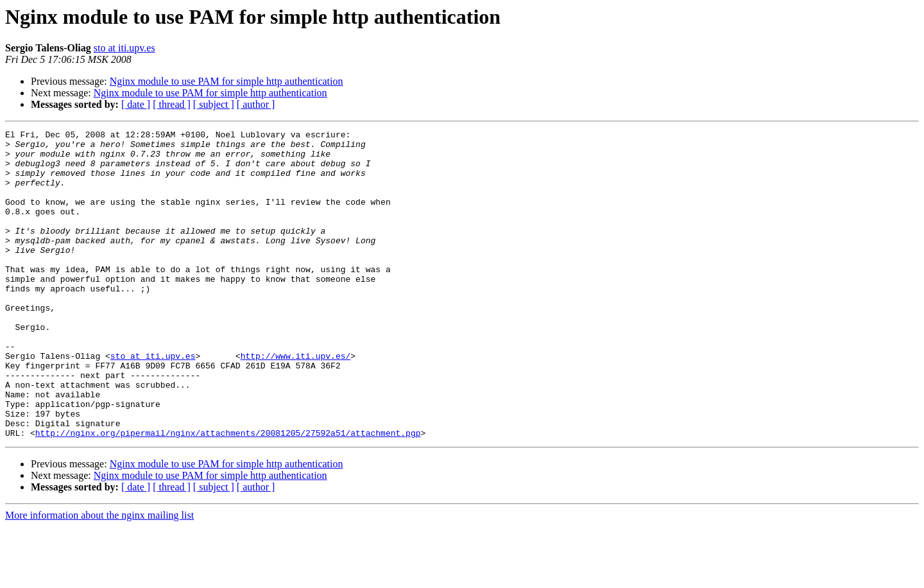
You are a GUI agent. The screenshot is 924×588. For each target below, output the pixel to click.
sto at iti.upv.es (124, 48)
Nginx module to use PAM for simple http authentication (227, 81)
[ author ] (256, 104)
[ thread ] (172, 104)
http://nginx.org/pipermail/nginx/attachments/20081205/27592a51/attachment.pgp (228, 494)
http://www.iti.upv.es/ (296, 402)
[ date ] (136, 104)
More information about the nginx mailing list (99, 577)
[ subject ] (214, 104)
